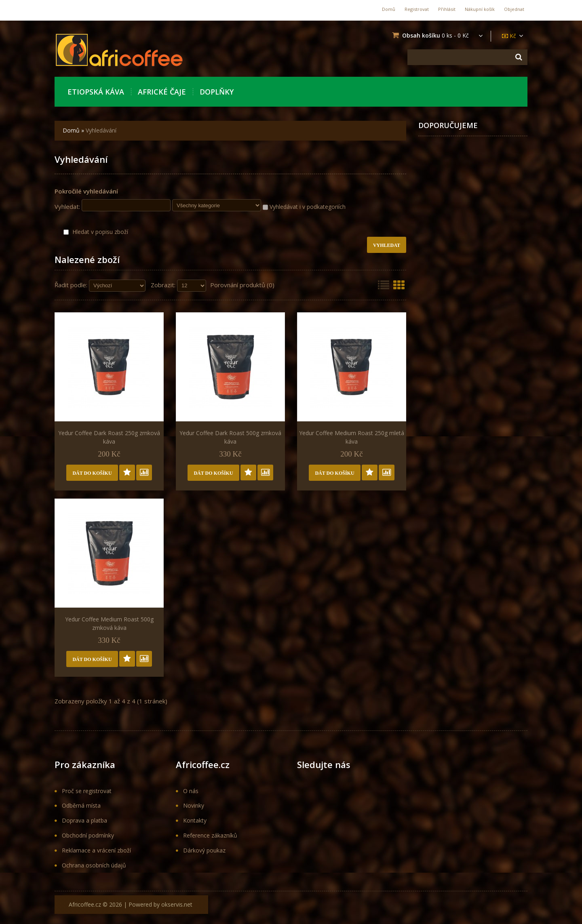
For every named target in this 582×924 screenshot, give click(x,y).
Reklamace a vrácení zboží (96, 850)
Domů (389, 9)
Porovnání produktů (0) (242, 285)
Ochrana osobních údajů (94, 865)
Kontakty (195, 820)
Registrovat (417, 9)
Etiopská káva (96, 92)
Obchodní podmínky (88, 835)
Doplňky (217, 92)
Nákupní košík (480, 9)
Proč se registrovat (87, 791)
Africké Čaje (162, 92)
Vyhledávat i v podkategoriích (304, 207)
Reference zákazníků (210, 835)
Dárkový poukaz (204, 850)
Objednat (514, 9)
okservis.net (177, 904)
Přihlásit (447, 9)
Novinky (194, 805)
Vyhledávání (101, 130)
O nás (191, 791)
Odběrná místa (81, 805)
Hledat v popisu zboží (96, 232)
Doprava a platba (84, 820)
